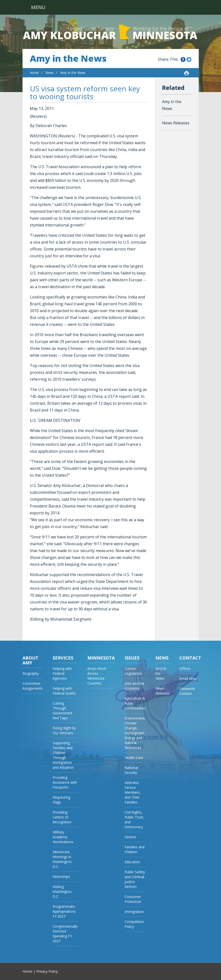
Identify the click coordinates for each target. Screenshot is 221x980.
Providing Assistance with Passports (65, 782)
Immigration (134, 912)
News (50, 73)
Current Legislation (133, 671)
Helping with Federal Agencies (62, 673)
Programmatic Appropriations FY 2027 (64, 911)
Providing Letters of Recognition (62, 817)
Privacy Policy (47, 971)
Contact (190, 658)
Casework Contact (187, 691)
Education (132, 862)
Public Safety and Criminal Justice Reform (135, 879)
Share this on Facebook (183, 59)
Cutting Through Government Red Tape (63, 711)
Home (34, 73)
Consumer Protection (133, 899)
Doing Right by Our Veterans (64, 730)
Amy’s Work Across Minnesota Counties (97, 676)
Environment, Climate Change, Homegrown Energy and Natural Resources (135, 733)
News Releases (176, 123)
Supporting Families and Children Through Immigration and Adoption (63, 755)
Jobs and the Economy (134, 686)
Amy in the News (68, 59)
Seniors (130, 837)
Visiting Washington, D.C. (63, 891)
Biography (31, 673)
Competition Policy (134, 924)
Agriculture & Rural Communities (135, 703)
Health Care (134, 758)
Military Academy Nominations (63, 837)
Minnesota (101, 658)
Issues (132, 658)
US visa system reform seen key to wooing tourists (85, 92)
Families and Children (134, 849)
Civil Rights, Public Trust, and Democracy (134, 820)
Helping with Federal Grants (64, 691)
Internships (61, 877)
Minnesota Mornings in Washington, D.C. (63, 859)
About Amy (30, 660)
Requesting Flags (61, 800)
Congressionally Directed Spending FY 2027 (65, 934)
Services (63, 658)
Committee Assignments (33, 686)
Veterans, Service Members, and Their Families (133, 792)
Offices (185, 668)
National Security (131, 770)
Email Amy (188, 679)
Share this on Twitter (189, 59)
